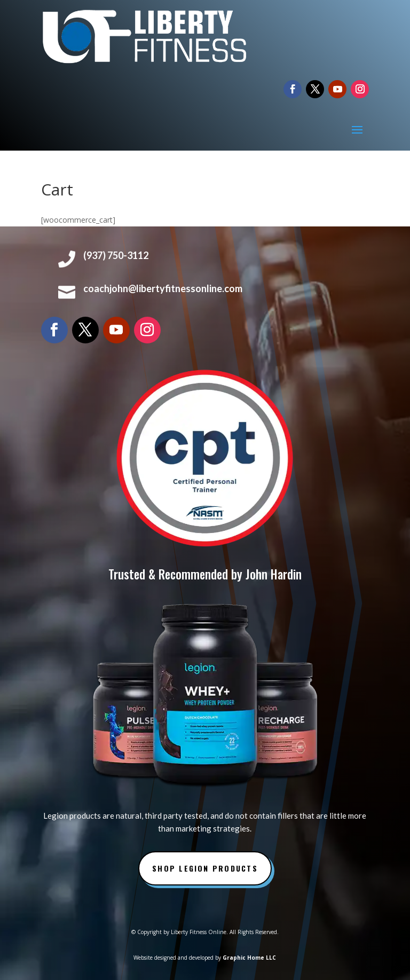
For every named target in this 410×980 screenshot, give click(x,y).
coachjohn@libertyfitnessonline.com (163, 288)
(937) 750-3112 (116, 255)
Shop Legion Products (205, 868)
